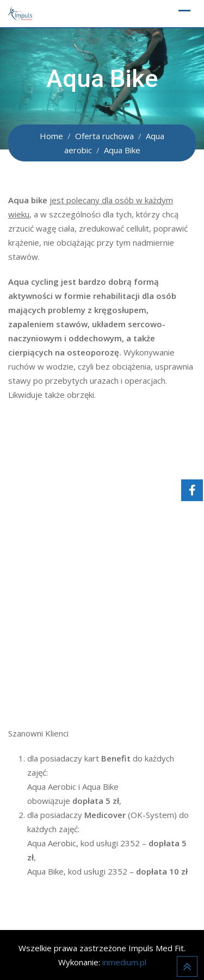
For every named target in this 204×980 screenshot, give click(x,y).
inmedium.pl (124, 962)
